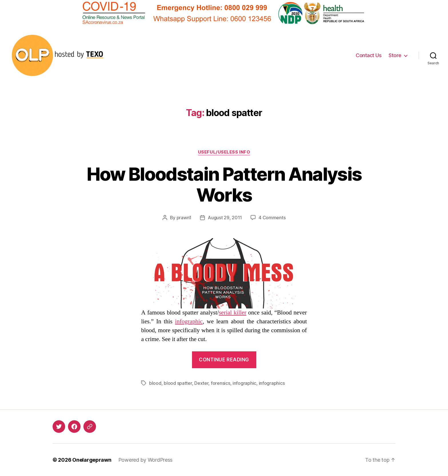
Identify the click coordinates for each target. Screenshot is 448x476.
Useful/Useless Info (224, 152)
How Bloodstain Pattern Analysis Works (224, 184)
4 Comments (272, 218)
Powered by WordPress (146, 460)
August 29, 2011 (225, 218)
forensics (221, 383)
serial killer (233, 313)
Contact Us (369, 55)
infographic (189, 321)
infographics (272, 383)
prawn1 (184, 218)
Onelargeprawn (92, 460)
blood (155, 383)
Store (395, 55)
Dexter (201, 383)
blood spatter (178, 383)
